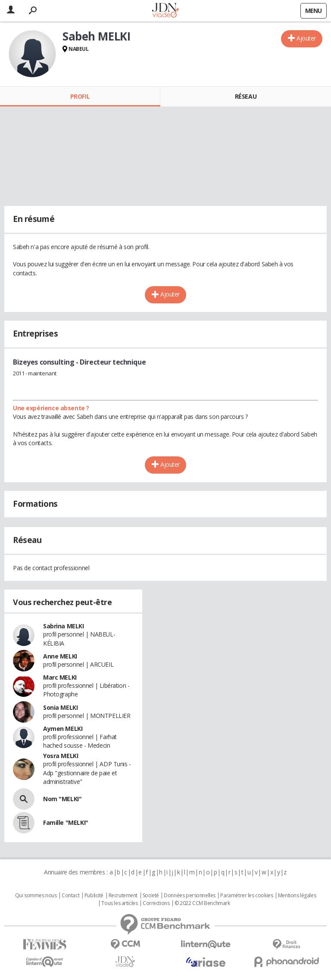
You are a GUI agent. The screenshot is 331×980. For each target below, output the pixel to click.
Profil (80, 96)
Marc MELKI (60, 677)
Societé (151, 896)
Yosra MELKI (61, 756)
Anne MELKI (60, 656)
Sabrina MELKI (64, 626)
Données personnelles (190, 896)
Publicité (94, 896)
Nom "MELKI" (62, 799)
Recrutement (123, 896)
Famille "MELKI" (66, 822)
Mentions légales (297, 896)
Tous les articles (119, 903)
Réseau (246, 96)
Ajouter (306, 38)
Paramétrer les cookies (247, 896)
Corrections (156, 903)
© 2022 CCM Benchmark (202, 903)
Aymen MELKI (63, 729)
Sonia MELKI (60, 707)
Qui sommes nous (36, 896)
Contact (70, 896)
